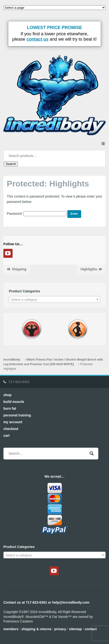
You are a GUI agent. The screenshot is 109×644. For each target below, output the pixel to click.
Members (11, 629)
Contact (91, 629)
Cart (7, 436)
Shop (7, 395)
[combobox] (55, 299)
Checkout (11, 429)
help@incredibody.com (71, 602)
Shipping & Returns (36, 629)
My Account (13, 422)
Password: (37, 214)
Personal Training (17, 415)
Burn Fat (10, 408)
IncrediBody (12, 360)
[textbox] (55, 300)
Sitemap (75, 629)
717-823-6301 (19, 382)
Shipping (19, 269)
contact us (37, 39)
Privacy (60, 629)
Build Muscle (14, 402)
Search (11, 164)
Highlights (89, 269)
